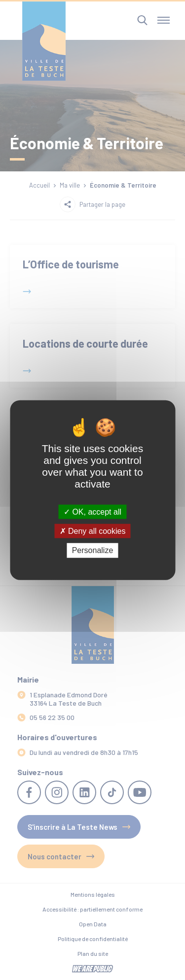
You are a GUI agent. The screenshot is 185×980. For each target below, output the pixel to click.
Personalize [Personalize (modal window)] (93, 550)
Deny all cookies (93, 531)
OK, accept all (92, 512)
